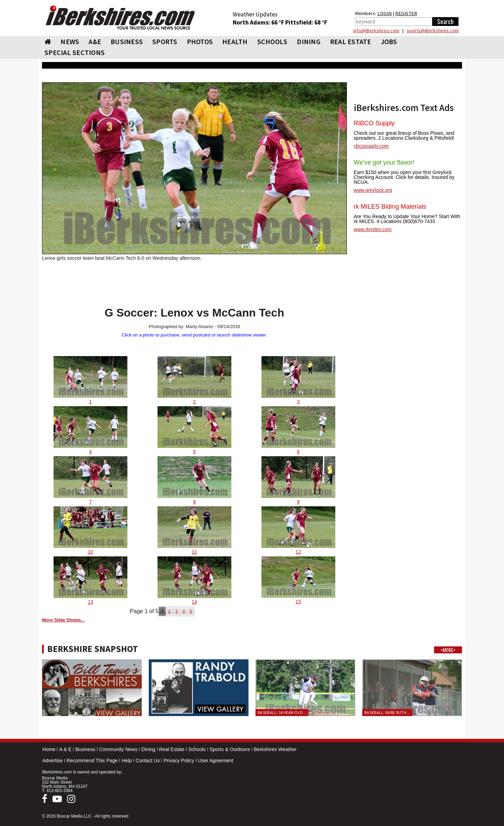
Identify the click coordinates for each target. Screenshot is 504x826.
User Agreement (216, 761)
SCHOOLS (272, 41)
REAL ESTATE (351, 41)
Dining (148, 749)
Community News (118, 749)
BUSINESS (127, 41)
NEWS (70, 41)
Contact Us (148, 761)
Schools (197, 749)
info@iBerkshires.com (376, 30)
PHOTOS (200, 41)
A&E (95, 41)
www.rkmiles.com (373, 229)
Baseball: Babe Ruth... (387, 712)
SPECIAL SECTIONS (75, 52)
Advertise (52, 761)
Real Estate (172, 749)
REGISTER (406, 13)
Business (85, 749)
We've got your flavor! (384, 162)
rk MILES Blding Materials (390, 207)
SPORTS (165, 41)
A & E (65, 749)
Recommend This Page (92, 761)
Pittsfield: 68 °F (306, 22)
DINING (309, 41)
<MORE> (448, 650)
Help (127, 761)
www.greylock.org (373, 190)
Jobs (389, 41)
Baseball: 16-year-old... (282, 712)
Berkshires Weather (275, 749)
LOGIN (384, 13)
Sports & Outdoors (230, 749)
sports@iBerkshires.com (433, 30)
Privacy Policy (179, 761)
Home (49, 749)
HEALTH (235, 41)
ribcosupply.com (371, 146)
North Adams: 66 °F (259, 22)
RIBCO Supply (374, 123)
